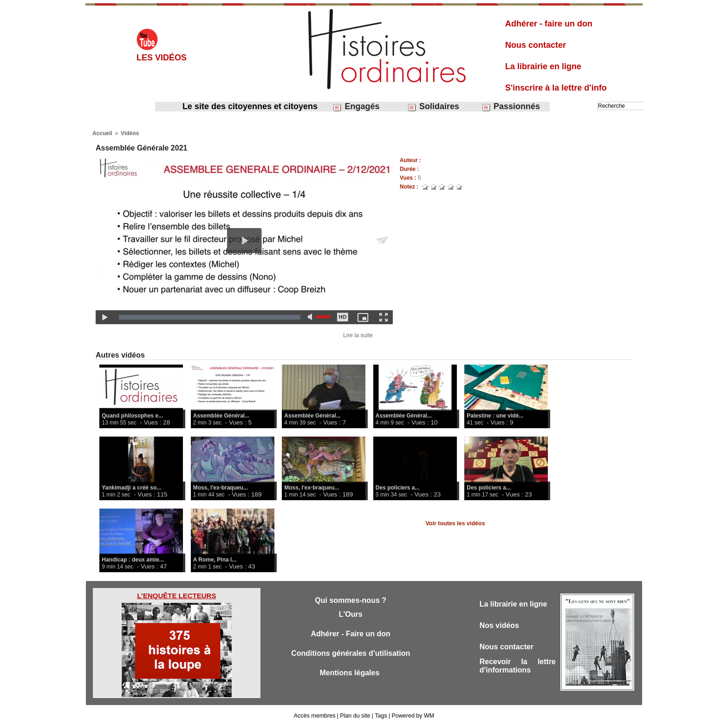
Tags (380, 715)
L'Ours (351, 615)
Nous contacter (536, 45)
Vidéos (128, 133)
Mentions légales (351, 676)
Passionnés (511, 107)
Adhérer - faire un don (549, 24)
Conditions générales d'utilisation (351, 656)
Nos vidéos (501, 626)
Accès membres (316, 715)
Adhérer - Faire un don (351, 635)
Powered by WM (411, 715)
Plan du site (355, 715)
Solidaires (433, 107)
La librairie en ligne (543, 66)
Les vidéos (162, 58)
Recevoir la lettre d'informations (518, 669)
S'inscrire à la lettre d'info (556, 88)
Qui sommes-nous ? (350, 600)
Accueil (101, 133)
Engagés (356, 107)
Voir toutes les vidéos (455, 523)
